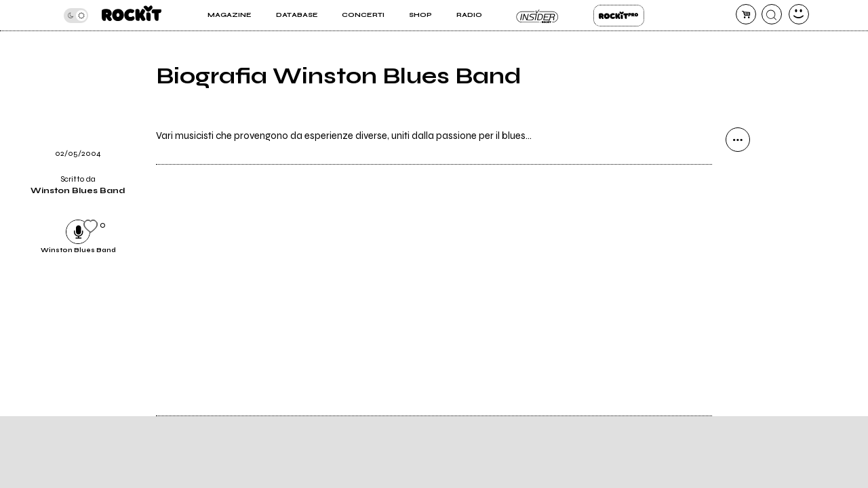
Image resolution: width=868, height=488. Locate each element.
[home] (132, 15)
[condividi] (738, 140)
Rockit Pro (619, 16)
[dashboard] (799, 14)
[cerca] (772, 14)
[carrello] (746, 14)
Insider (537, 16)
